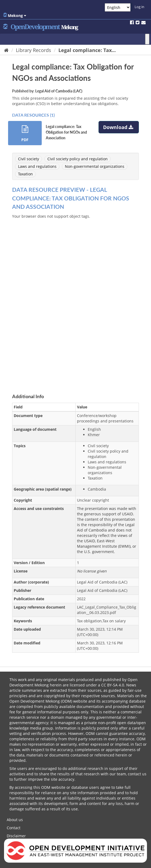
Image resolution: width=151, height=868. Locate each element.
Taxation (25, 174)
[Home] (6, 50)
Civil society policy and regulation (78, 159)
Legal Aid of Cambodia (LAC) (59, 91)
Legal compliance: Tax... (87, 50)
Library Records (34, 50)
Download (119, 127)
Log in (139, 7)
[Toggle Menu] (147, 39)
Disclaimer (16, 836)
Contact (14, 828)
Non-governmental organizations (95, 166)
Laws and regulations (37, 166)
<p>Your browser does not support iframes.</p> (75, 300)
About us (15, 820)
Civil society (29, 159)
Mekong (15, 15)
